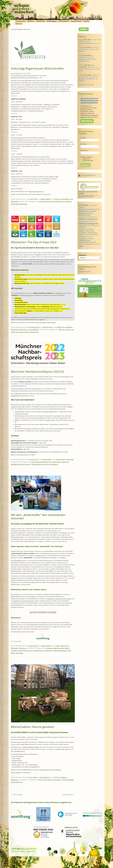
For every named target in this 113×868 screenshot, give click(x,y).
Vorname (83, 144)
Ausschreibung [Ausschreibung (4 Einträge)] (93, 205)
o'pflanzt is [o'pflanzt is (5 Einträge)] (82, 235)
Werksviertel (34, 332)
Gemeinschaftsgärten (60, 651)
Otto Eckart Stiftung (23, 332)
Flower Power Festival (45, 780)
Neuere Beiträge (69, 795)
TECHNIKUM (59, 293)
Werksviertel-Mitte (27, 295)
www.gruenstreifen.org (36, 191)
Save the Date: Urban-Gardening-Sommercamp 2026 (89, 69)
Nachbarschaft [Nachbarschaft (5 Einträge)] (90, 231)
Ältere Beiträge (17, 795)
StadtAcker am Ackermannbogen (24, 601)
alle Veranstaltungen (87, 85)
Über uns (19, 24)
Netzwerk (31, 21)
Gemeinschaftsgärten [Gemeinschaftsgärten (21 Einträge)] (89, 224)
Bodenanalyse (39, 651)
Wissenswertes (64, 21)
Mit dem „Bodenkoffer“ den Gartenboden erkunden (38, 517)
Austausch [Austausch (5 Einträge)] (82, 207)
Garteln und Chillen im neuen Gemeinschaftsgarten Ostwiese (90, 41)
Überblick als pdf (84, 272)
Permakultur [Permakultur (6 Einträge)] (94, 235)
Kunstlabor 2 (58, 780)
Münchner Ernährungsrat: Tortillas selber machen (89, 49)
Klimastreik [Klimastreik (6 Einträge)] (90, 229)
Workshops (20, 653)
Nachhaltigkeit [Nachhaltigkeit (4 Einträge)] (83, 233)
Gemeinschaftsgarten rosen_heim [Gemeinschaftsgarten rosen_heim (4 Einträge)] (88, 221)
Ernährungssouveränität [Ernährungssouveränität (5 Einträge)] (86, 213)
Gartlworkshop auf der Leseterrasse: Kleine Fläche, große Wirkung (88, 59)
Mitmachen (15, 201)
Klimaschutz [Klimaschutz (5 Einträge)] (82, 229)
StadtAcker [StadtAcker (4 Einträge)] (91, 238)
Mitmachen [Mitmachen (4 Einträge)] (82, 231)
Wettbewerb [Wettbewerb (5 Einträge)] (90, 244)
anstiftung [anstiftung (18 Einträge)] (83, 205)
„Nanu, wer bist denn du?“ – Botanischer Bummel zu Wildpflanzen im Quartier (89, 78)
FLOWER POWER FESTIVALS (31, 747)
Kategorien (82, 255)
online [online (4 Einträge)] (88, 235)
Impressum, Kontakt (18, 851)
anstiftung (39, 556)
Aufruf (56, 777)
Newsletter (85, 159)
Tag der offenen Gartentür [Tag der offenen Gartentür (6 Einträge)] (87, 242)
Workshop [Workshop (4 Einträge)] (97, 244)
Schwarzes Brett (76, 21)
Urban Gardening (17, 782)
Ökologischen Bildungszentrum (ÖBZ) (59, 599)
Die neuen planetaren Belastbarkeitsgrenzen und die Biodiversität (90, 101)
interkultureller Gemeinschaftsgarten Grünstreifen (55, 201)
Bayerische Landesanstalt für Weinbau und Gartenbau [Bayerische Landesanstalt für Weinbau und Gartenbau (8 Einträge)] (89, 210)
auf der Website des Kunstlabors (50, 770)
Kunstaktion (63, 777)
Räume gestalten (68, 780)
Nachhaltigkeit (52, 21)
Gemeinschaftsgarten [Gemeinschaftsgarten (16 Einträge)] (88, 219)
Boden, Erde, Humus (62, 646)
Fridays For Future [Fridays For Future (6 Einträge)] (85, 215)
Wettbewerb (54, 464)
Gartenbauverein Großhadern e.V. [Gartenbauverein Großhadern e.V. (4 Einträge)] (88, 217)
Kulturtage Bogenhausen (19, 204)
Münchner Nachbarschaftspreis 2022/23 (37, 372)
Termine (86, 21)
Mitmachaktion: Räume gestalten (33, 727)
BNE (60, 330)
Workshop (23, 648)
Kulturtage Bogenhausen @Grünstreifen (37, 68)
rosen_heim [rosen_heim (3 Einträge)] (90, 237)
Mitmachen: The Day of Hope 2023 (34, 242)
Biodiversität (40, 21)
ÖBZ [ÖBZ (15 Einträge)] (81, 246)
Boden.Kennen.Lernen (26, 651)
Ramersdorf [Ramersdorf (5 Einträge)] (82, 237)
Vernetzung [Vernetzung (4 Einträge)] (82, 244)
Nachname (84, 151)
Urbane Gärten (21, 21)
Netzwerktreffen (87, 160)
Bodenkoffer (18, 560)
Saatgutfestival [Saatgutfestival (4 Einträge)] (83, 238)
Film (72, 199)
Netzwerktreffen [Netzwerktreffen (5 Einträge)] (92, 233)
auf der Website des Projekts (46, 322)
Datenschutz (31, 851)
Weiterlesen (87, 121)
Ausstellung (65, 199)
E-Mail (83, 138)
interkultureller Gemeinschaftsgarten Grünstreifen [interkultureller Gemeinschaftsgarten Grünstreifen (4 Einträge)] (89, 226)
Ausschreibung (61, 459)
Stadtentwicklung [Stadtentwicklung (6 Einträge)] (84, 240)
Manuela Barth (46, 199)
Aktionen (58, 199)
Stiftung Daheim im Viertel (40, 464)
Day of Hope (66, 330)
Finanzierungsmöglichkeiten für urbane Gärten (46, 462)
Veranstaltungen (33, 330)
